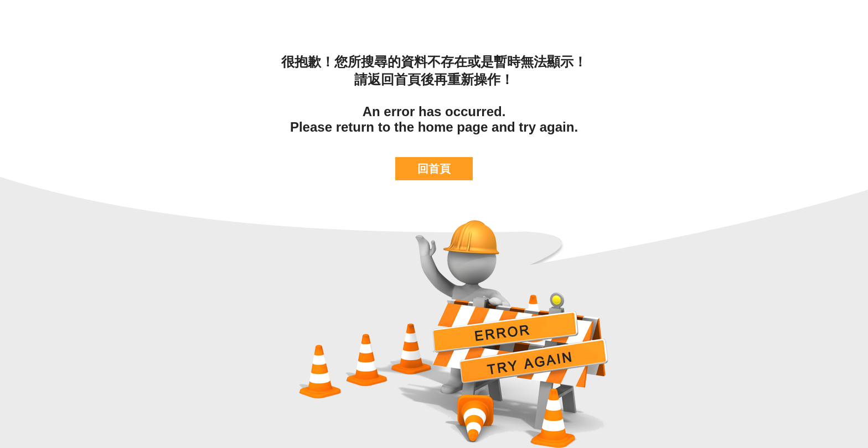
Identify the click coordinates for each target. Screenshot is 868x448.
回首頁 (434, 169)
